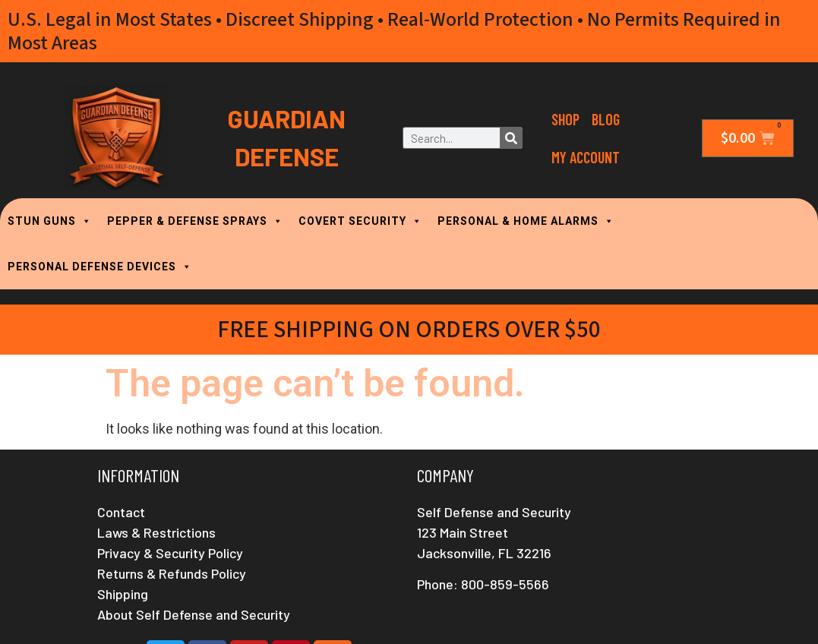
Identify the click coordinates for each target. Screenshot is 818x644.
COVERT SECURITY (360, 221)
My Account (586, 157)
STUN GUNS (50, 221)
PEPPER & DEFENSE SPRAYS (195, 221)
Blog (606, 119)
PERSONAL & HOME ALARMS (526, 221)
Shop (565, 119)
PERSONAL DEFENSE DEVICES (100, 267)
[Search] (511, 138)
